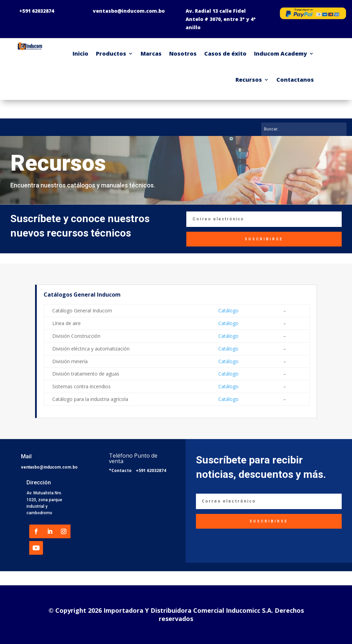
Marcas (151, 54)
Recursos (249, 80)
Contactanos (295, 80)
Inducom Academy (280, 54)
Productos (111, 54)
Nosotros (183, 54)
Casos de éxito (225, 54)
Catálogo (228, 310)
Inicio (80, 54)
